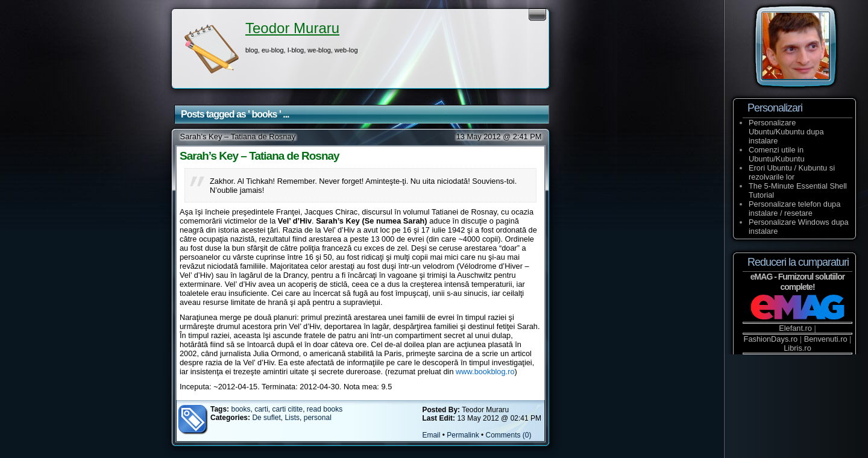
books (241, 409)
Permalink (463, 435)
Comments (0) (509, 435)
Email (431, 435)
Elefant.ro (795, 328)
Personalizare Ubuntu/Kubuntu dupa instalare (786, 132)
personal (318, 418)
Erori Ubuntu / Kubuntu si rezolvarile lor (792, 172)
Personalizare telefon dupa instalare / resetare (794, 209)
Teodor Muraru (292, 28)
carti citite (288, 409)
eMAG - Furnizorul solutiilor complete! (797, 282)
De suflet (266, 418)
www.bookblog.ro (485, 372)
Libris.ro (797, 348)
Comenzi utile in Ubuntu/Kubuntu (777, 154)
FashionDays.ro (771, 339)
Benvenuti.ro (826, 339)
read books (325, 409)
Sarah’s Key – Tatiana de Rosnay (238, 136)
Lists (292, 418)
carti (261, 409)
